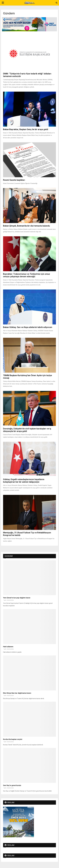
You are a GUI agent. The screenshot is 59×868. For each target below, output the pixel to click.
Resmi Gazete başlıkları (14, 180)
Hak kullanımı (8, 647)
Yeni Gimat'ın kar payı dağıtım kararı (17, 598)
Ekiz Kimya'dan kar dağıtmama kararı (17, 693)
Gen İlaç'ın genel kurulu (12, 785)
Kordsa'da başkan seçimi (13, 739)
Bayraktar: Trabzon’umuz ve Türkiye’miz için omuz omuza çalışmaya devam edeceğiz (27, 275)
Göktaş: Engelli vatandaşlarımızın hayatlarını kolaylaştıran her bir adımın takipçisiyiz (24, 481)
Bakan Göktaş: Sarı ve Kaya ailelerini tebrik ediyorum (28, 327)
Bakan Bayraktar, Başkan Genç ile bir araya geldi (26, 129)
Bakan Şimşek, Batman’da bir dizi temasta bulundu (26, 226)
